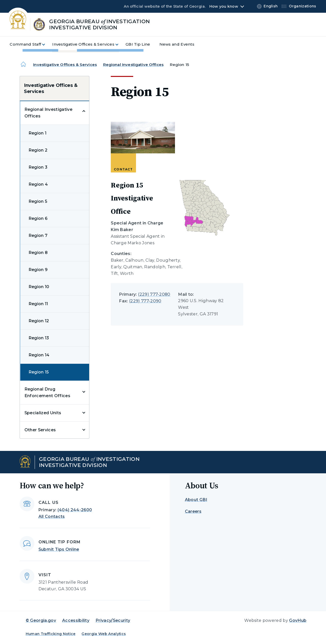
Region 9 (38, 270)
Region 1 (38, 133)
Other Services (40, 430)
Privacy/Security (113, 620)
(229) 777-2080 (154, 294)
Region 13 (39, 338)
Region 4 (38, 184)
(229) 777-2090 (145, 301)
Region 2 (38, 150)
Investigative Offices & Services (65, 65)
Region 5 (38, 201)
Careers (193, 511)
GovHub (298, 620)
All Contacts (52, 516)
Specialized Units (43, 413)
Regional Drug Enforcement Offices (47, 392)
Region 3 (38, 167)
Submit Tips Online (59, 549)
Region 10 (39, 287)
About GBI (196, 500)
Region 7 (38, 236)
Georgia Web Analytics (104, 634)
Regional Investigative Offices (133, 65)
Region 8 (38, 253)
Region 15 (39, 372)
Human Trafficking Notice (51, 634)
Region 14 (39, 355)
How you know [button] (224, 6)
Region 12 (39, 321)
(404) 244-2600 (75, 510)
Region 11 (38, 304)
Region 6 (38, 218)
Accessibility (76, 620)
